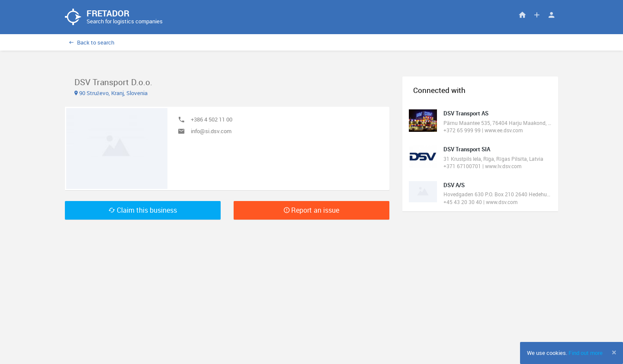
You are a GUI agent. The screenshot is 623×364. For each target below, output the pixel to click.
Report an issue (311, 211)
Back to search (92, 43)
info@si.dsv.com (211, 132)
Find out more (586, 353)
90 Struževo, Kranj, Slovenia (111, 93)
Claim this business (143, 211)
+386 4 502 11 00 (212, 120)
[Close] (614, 352)
